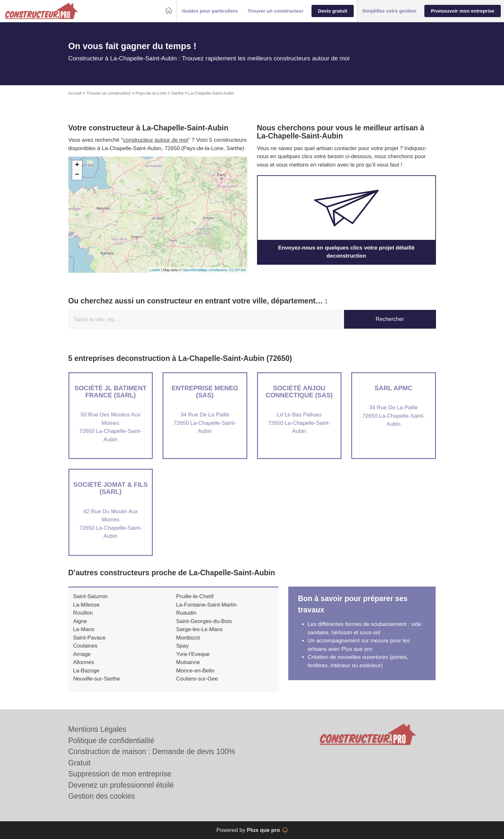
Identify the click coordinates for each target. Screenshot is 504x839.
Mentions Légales (97, 729)
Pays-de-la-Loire (151, 93)
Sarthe (177, 93)
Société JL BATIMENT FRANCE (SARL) (111, 392)
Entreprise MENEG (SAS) (205, 392)
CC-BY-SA (237, 270)
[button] (210, 11)
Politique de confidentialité (111, 741)
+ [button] (77, 165)
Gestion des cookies (102, 796)
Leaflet (155, 270)
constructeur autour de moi (155, 140)
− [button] (77, 175)
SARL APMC (393, 388)
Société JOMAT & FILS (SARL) (110, 488)
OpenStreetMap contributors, (206, 270)
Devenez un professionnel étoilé (121, 785)
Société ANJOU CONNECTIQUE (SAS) (299, 392)
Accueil (75, 93)
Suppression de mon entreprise (120, 774)
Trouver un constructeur (109, 93)
